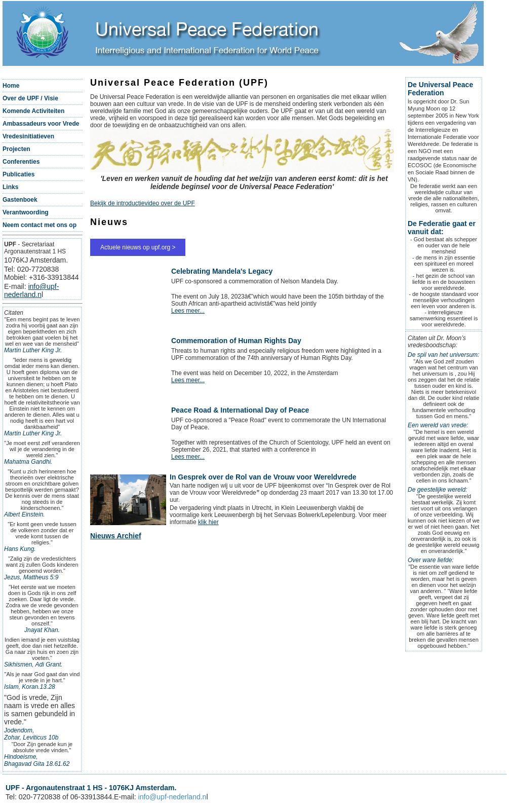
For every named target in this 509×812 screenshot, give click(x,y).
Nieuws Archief (116, 536)
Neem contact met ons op (40, 225)
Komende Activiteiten (33, 111)
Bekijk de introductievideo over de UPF (143, 203)
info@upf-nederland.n (31, 290)
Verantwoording (26, 212)
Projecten (16, 149)
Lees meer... (188, 311)
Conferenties (21, 162)
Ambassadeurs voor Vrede (41, 124)
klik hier (208, 522)
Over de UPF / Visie (30, 98)
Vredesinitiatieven (28, 136)
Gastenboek (20, 200)
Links (10, 187)
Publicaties (18, 174)
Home (11, 86)
